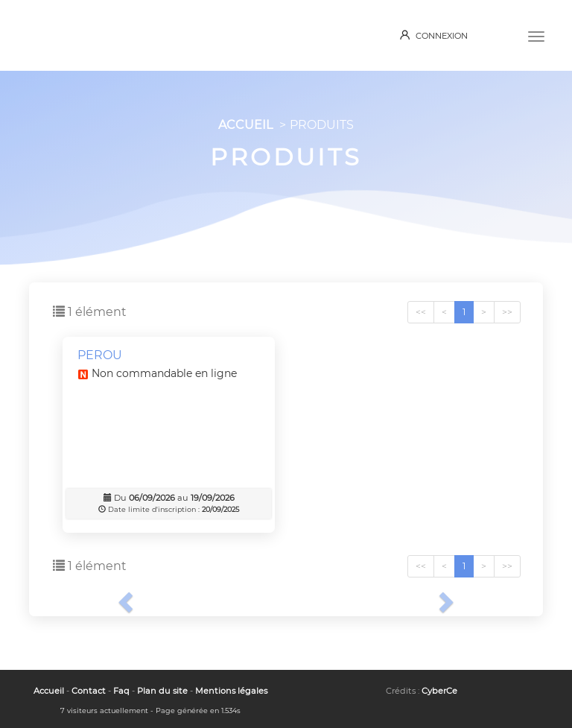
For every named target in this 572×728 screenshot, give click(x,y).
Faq (121, 691)
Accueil (49, 691)
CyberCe (439, 691)
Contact (89, 691)
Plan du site (162, 691)
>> (507, 312)
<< (421, 312)
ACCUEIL (245, 125)
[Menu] (536, 35)
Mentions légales (231, 691)
